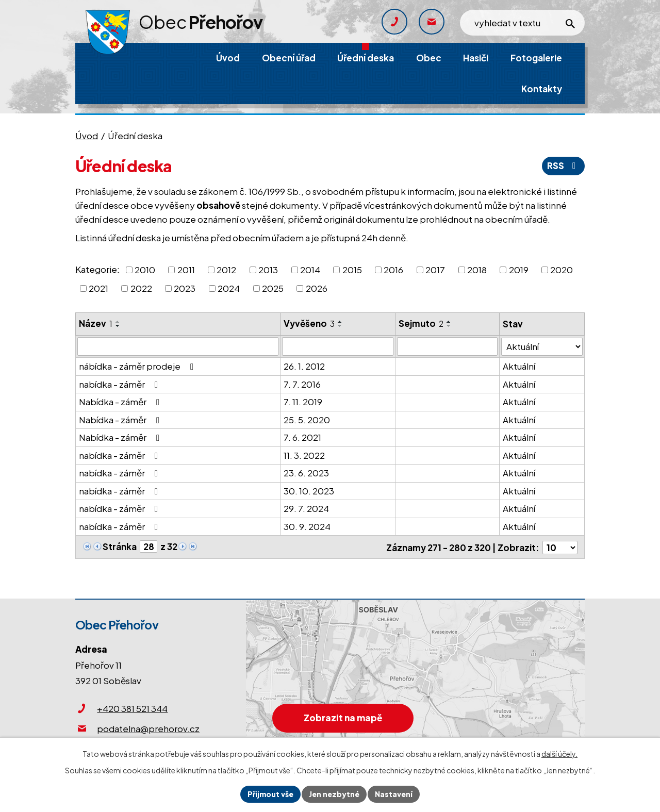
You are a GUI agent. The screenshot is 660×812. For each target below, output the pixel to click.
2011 (186, 270)
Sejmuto (421, 323)
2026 (317, 288)
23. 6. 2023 (306, 473)
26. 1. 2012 (304, 366)
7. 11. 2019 (303, 402)
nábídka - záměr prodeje (138, 366)
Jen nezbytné (334, 794)
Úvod (87, 136)
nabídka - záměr (120, 384)
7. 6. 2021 (302, 437)
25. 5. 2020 (307, 420)
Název (96, 323)
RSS (563, 165)
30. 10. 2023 (309, 491)
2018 (477, 270)
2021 (98, 288)
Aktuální (519, 366)
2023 (185, 288)
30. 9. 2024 (307, 526)
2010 (145, 270)
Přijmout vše (270, 794)
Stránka (120, 546)
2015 (352, 270)
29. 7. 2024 (306, 508)
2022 (141, 288)
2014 (310, 270)
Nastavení (394, 794)
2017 (435, 270)
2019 (519, 270)
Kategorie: (97, 269)
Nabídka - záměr (121, 402)
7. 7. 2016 (302, 384)
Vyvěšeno (309, 323)
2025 (273, 288)
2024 (229, 288)
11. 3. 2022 (304, 455)
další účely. (559, 754)
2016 (393, 270)
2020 (562, 270)
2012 (226, 270)
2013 (268, 270)
